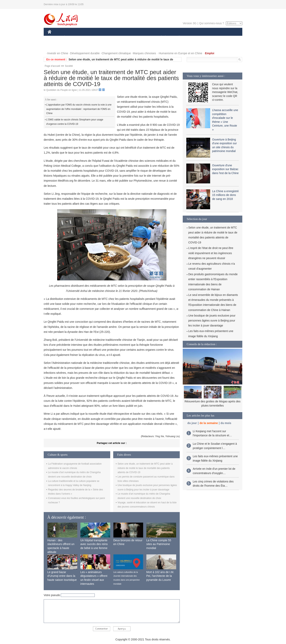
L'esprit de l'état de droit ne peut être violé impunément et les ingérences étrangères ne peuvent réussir (211, 253)
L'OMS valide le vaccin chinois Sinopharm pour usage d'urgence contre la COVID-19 (75, 122)
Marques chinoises (144, 53)
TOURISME (210, 37)
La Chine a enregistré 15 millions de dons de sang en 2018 (225, 195)
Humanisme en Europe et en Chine (180, 53)
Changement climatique (116, 53)
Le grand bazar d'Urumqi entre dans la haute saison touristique (62, 576)
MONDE (90, 37)
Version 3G (190, 23)
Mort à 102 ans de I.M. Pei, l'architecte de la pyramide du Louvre (160, 576)
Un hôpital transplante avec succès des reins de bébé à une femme (94, 544)
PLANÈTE (177, 37)
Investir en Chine (58, 53)
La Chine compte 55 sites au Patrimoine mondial (159, 544)
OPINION (229, 37)
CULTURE (142, 37)
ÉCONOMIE (72, 37)
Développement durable (85, 53)
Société (69, 66)
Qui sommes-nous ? (212, 23)
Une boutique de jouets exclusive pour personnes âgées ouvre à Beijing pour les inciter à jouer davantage (212, 321)
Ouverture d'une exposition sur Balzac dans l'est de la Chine (225, 169)
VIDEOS (72, 45)
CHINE (55, 37)
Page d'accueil (52, 66)
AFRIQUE (107, 37)
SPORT (193, 37)
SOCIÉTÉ (159, 37)
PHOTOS (56, 45)
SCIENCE (124, 37)
